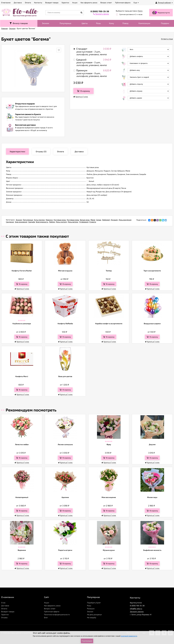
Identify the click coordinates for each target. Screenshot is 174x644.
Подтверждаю (87, 641)
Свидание (10, 222)
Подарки (165, 23)
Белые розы (85, 220)
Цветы (85, 23)
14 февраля (84, 222)
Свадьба (32, 222)
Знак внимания (21, 222)
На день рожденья (94, 614)
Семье (99, 220)
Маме (93, 220)
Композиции (144, 23)
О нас (3, 603)
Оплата (4, 609)
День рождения (125, 220)
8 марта (93, 222)
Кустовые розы (60, 220)
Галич (140, 11)
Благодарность (42, 222)
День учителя (61, 222)
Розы (98, 23)
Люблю (52, 222)
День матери (73, 222)
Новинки (49, 220)
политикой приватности (129, 636)
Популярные (65, 23)
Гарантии (5, 614)
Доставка (5, 606)
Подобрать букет (94, 603)
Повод (125, 23)
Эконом (46, 23)
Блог (46, 617)
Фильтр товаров (19, 23)
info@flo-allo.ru (136, 609)
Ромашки (91, 609)
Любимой (106, 220)
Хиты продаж (39, 220)
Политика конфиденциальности (57, 614)
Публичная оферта (52, 612)
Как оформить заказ (52, 606)
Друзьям (114, 220)
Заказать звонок (137, 612)
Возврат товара (8, 612)
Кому (112, 23)
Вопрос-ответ (50, 609)
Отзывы (4, 617)
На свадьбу (92, 617)
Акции (47, 603)
